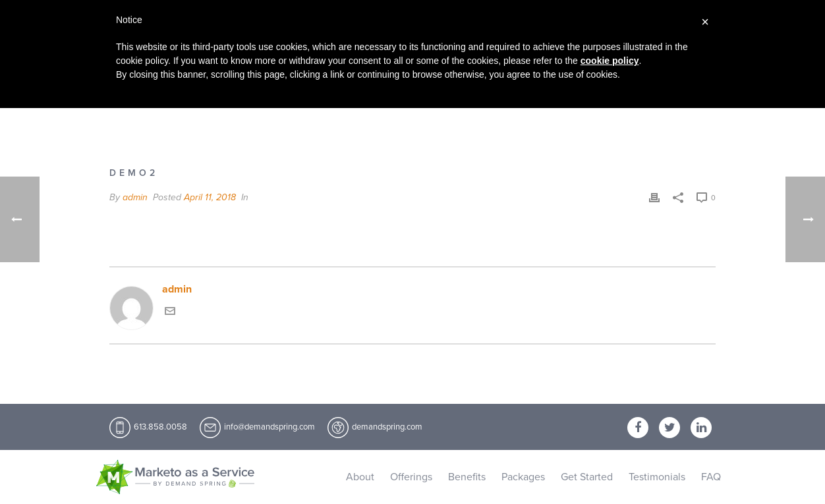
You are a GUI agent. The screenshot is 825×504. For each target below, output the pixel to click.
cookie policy (610, 61)
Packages (523, 477)
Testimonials (657, 477)
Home (660, 122)
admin (135, 197)
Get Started (587, 477)
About (360, 477)
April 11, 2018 (210, 197)
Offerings (411, 477)
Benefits (467, 477)
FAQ (711, 477)
